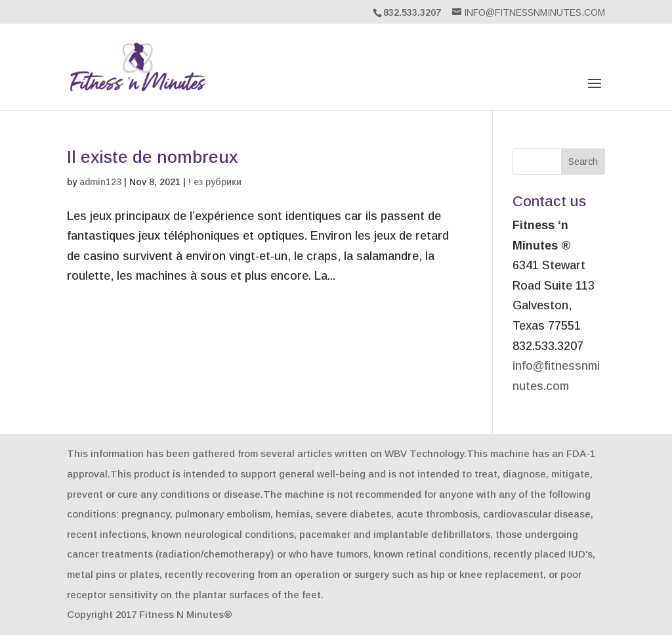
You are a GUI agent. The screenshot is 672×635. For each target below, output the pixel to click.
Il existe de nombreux (152, 157)
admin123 (100, 182)
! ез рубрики (215, 182)
